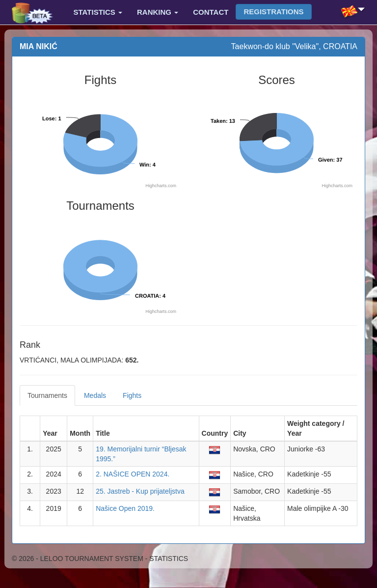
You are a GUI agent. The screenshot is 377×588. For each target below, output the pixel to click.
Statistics (98, 12)
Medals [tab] (95, 395)
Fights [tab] (132, 395)
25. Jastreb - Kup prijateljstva (140, 491)
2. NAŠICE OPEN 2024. (133, 474)
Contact (211, 12)
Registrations (273, 12)
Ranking (158, 12)
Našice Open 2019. (125, 508)
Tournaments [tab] (47, 395)
